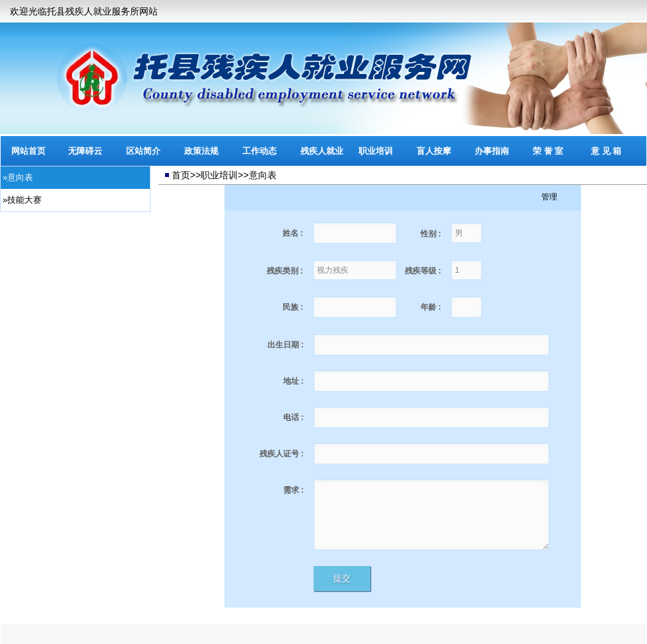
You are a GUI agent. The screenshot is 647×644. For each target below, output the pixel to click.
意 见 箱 (606, 151)
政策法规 (201, 151)
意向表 (263, 175)
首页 (181, 175)
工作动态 (259, 151)
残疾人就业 (322, 151)
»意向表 (18, 177)
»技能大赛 (22, 200)
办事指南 (492, 151)
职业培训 (376, 151)
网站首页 (28, 151)
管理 (549, 197)
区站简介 (143, 151)
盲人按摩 (434, 151)
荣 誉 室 (548, 151)
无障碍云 (85, 151)
